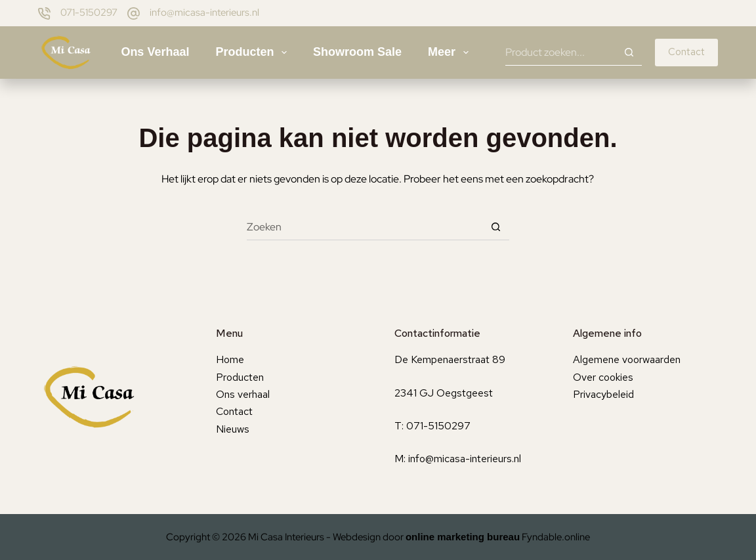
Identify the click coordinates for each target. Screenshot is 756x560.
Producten (254, 53)
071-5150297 (89, 12)
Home (230, 359)
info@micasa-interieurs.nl (204, 12)
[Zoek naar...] (560, 53)
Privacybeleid (603, 394)
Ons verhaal (155, 52)
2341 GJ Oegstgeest (444, 393)
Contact (686, 52)
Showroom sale (357, 52)
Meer (451, 53)
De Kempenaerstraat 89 (450, 359)
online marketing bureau (463, 537)
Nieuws (233, 429)
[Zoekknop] (629, 53)
